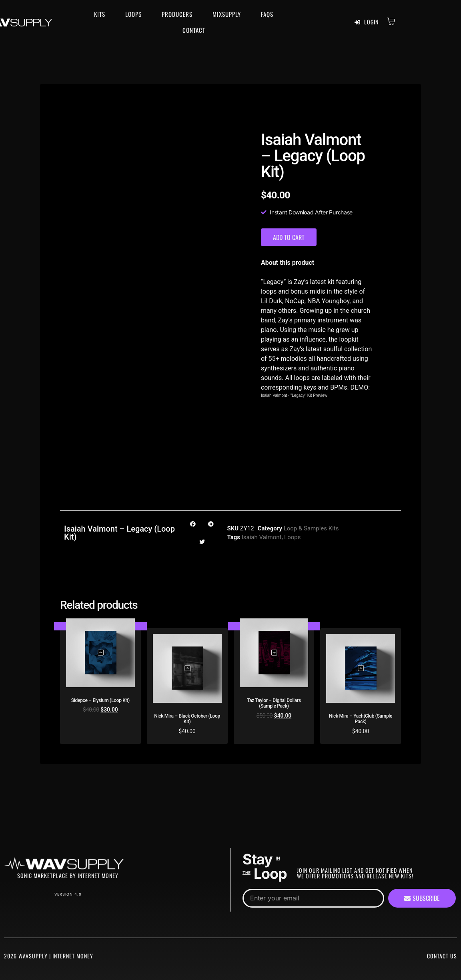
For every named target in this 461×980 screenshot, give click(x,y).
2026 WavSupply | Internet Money (49, 956)
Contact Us (442, 956)
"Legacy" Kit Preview (309, 395)
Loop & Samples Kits (311, 528)
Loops (133, 14)
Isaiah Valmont (274, 395)
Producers (177, 14)
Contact (194, 30)
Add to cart (289, 237)
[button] (193, 524)
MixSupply (227, 14)
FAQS (267, 14)
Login (367, 22)
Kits (100, 14)
